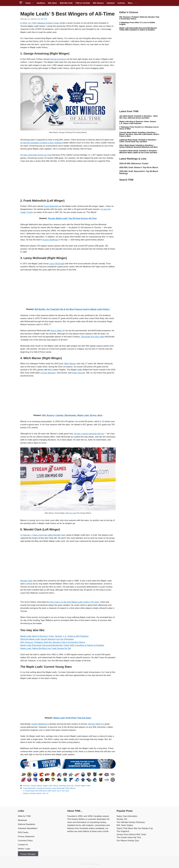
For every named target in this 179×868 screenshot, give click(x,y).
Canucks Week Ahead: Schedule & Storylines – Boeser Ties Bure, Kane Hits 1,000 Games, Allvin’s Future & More (139, 134)
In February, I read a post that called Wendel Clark (43, 535)
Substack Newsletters (28, 828)
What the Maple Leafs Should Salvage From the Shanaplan (47, 639)
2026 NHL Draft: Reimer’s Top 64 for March (139, 167)
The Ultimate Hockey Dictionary (131, 822)
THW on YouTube (83, 3)
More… (133, 3)
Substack (111, 3)
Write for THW (24, 816)
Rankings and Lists (66, 786)
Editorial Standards (26, 824)
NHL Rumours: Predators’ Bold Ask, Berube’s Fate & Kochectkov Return (53, 642)
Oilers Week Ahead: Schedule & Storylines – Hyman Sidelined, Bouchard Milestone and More (138, 146)
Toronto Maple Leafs (82, 786)
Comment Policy (25, 841)
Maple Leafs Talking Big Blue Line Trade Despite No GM (46, 648)
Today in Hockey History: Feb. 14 (36, 793)
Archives (121, 3)
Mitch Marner (70, 364)
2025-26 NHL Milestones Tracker (134, 164)
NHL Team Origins (125, 825)
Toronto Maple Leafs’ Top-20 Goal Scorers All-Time (72, 218)
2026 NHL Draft (66, 3)
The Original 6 (123, 831)
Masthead (22, 820)
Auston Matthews (51, 240)
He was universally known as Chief (36, 155)
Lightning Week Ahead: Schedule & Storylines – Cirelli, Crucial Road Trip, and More (138, 141)
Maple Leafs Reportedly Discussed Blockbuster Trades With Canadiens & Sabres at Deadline (62, 645)
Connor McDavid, (48, 373)
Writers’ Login (24, 849)
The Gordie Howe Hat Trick (129, 837)
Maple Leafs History (51, 786)
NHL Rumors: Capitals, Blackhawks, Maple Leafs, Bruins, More (72, 415)
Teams (30, 3)
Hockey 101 (122, 819)
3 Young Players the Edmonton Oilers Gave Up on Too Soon (46, 791)
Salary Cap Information (127, 816)
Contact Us (23, 845)
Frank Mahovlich (51, 206)
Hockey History (36, 786)
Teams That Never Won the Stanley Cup (135, 828)
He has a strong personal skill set (89, 434)
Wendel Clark (26, 581)
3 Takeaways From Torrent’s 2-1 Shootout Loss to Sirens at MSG (139, 128)
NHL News (52, 3)
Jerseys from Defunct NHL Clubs (131, 834)
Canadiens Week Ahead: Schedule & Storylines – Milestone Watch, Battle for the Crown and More (139, 152)
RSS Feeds (23, 832)
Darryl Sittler (57, 331)
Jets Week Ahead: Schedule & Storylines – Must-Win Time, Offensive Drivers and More (139, 117)
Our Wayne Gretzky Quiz (128, 841)
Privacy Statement (26, 836)
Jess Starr (73, 513)
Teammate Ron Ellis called (93, 337)
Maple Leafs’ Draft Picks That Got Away (72, 718)
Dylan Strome (78, 373)
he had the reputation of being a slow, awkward (42, 143)
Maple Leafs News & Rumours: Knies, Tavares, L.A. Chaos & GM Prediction (54, 636)
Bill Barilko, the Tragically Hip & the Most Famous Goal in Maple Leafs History (72, 309)
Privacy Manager (28, 854)
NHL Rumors (98, 3)
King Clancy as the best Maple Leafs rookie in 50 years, (75, 602)
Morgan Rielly (95, 724)
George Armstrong (58, 59)
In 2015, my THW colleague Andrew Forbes (40, 23)
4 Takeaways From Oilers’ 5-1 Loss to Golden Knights (137, 23)
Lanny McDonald (57, 264)
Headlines (41, 3)
